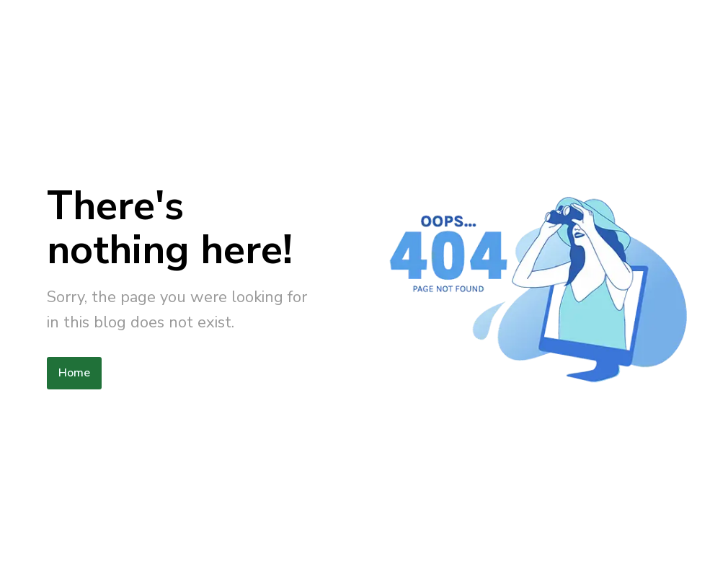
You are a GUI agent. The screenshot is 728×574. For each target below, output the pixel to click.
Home (74, 373)
